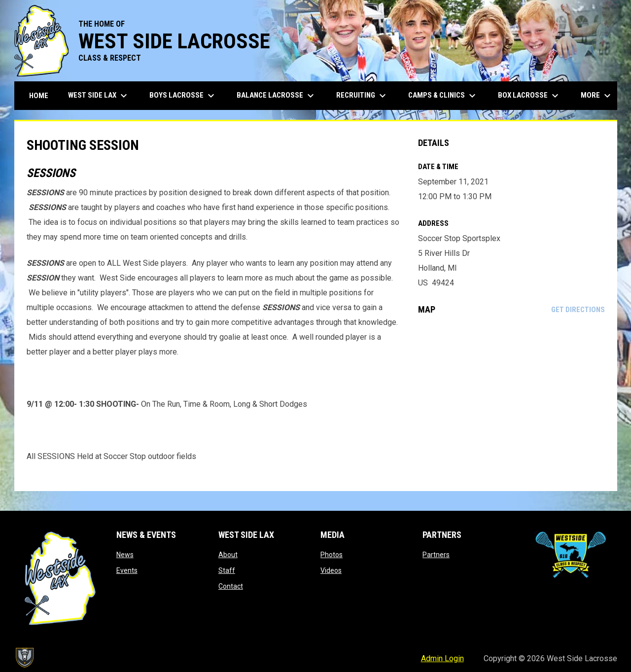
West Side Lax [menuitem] (99, 96)
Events (127, 570)
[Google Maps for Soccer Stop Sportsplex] (511, 403)
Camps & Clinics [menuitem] (443, 96)
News (125, 555)
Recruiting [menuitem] (362, 96)
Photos (332, 555)
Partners (436, 555)
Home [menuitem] (39, 96)
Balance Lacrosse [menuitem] (277, 96)
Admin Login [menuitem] (442, 658)
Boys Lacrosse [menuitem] (183, 96)
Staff (227, 570)
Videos (331, 570)
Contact (231, 586)
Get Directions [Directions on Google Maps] (578, 310)
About (228, 555)
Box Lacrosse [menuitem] (529, 96)
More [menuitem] (597, 96)
